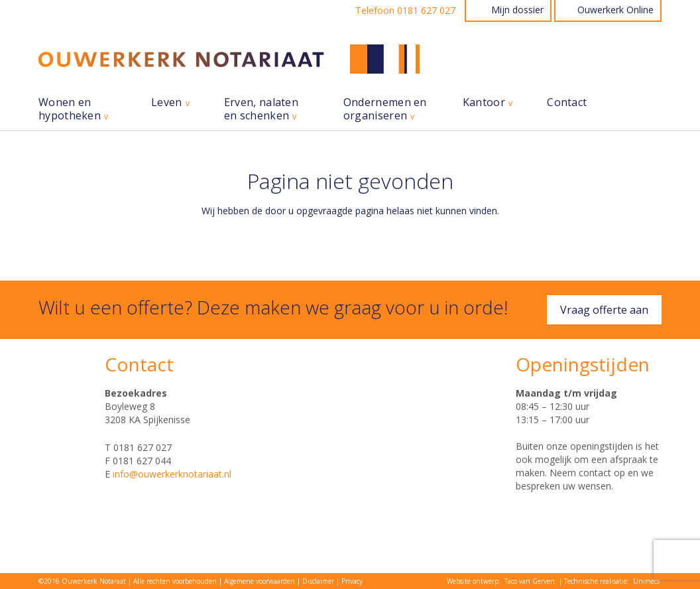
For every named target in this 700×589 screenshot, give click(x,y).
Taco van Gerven (530, 581)
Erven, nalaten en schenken (261, 109)
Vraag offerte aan (604, 310)
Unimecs (646, 581)
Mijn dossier (517, 10)
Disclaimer (318, 581)
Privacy (352, 581)
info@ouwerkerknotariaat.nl (172, 474)
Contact (567, 102)
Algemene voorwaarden (260, 581)
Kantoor (484, 102)
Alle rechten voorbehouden (175, 581)
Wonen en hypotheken (70, 109)
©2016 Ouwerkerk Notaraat (82, 581)
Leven (167, 102)
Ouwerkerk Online (615, 10)
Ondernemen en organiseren (385, 109)
